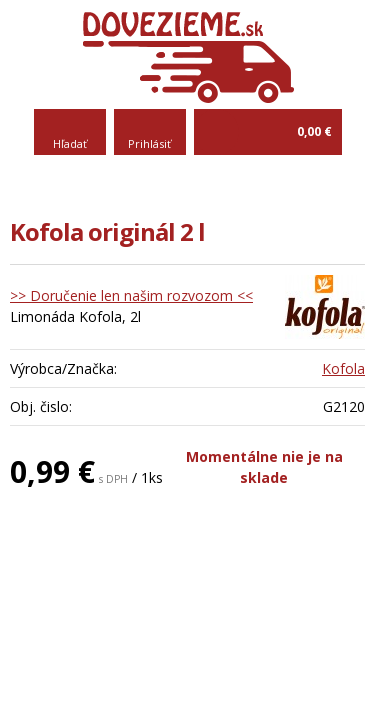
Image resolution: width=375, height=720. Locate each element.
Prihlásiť (149, 143)
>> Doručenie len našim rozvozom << (131, 295)
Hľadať (70, 143)
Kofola (343, 368)
